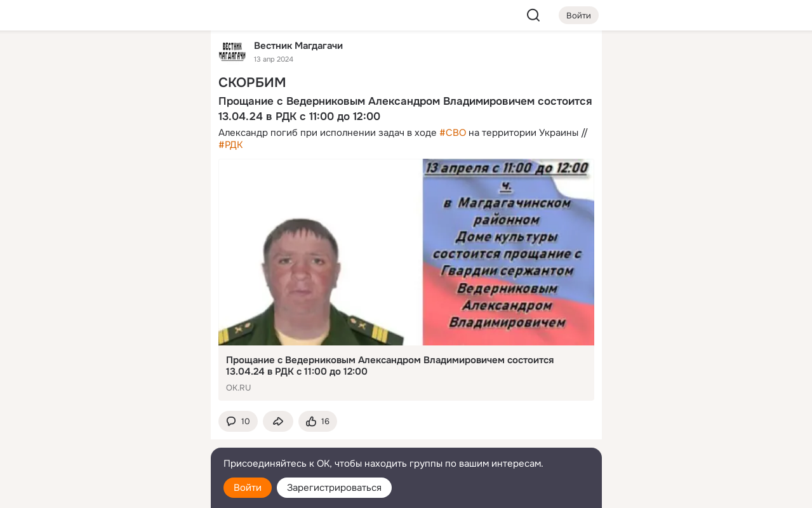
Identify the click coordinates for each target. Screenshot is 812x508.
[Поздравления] (116, 173)
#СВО (453, 133)
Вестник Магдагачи (298, 45)
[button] (238, 421)
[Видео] (172, 117)
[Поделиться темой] (278, 421)
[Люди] (116, 117)
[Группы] (172, 61)
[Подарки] (61, 173)
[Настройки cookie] (117, 491)
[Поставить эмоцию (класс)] (318, 421)
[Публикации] (61, 117)
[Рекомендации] (116, 229)
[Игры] (172, 173)
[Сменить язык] (117, 437)
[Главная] (61, 61)
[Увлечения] (116, 61)
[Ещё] (117, 410)
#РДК (230, 145)
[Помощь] (61, 229)
